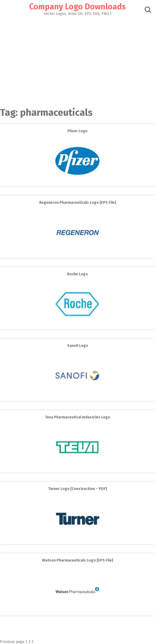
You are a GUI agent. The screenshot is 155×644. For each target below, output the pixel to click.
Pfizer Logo (77, 131)
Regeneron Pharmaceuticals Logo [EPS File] (78, 203)
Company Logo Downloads (77, 7)
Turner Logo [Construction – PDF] (78, 489)
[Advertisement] (77, 60)
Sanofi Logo (78, 346)
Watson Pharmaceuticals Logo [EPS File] (78, 560)
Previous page (12, 642)
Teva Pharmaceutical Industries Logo (78, 417)
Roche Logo (77, 274)
